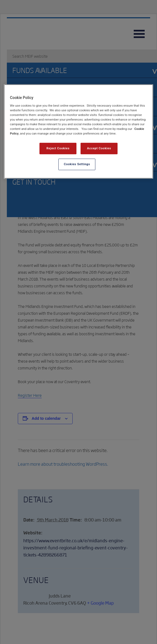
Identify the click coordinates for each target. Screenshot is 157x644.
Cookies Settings (77, 164)
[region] (78, 131)
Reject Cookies (58, 148)
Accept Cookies (99, 148)
